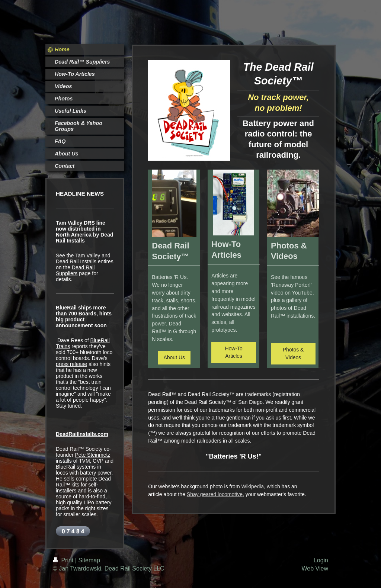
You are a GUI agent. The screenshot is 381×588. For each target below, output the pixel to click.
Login (321, 560)
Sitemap (89, 560)
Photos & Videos (293, 354)
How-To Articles (233, 352)
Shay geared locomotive (215, 494)
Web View (315, 568)
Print (64, 560)
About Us (174, 357)
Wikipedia (252, 486)
